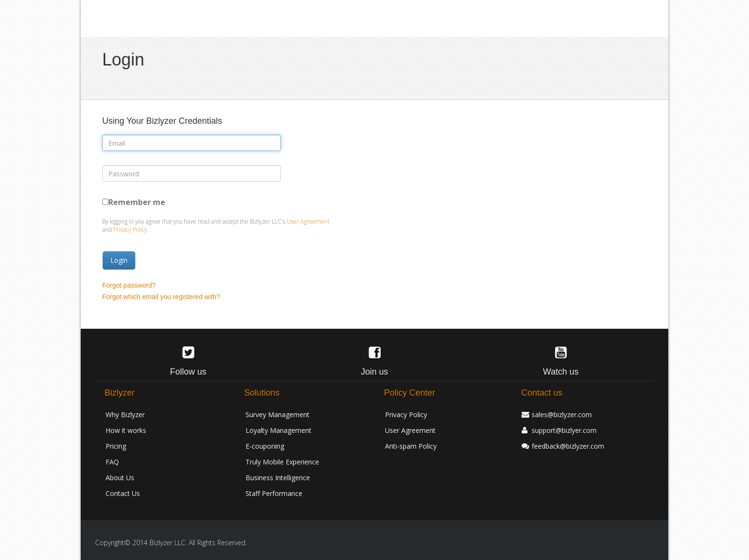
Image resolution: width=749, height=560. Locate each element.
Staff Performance (274, 493)
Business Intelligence (278, 478)
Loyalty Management (278, 430)
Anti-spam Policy (411, 446)
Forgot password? (129, 285)
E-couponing (265, 446)
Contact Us (123, 493)
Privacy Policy (130, 230)
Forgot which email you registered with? (161, 297)
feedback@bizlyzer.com (568, 446)
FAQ (112, 462)
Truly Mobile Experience (282, 462)
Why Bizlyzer (125, 415)
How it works (126, 430)
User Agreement (308, 221)
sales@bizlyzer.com (562, 415)
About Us (120, 478)
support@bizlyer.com (564, 430)
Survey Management (278, 415)
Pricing (116, 446)
